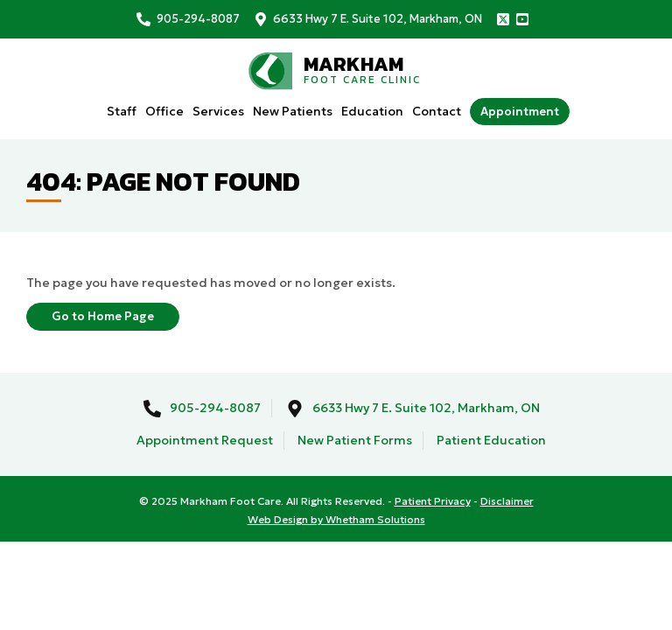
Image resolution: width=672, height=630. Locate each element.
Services (218, 111)
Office (164, 111)
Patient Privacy (433, 501)
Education (372, 111)
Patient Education (491, 440)
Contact (437, 111)
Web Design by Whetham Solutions (336, 519)
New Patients (293, 111)
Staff (122, 111)
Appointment (520, 112)
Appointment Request (205, 440)
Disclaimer (507, 501)
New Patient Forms (355, 440)
